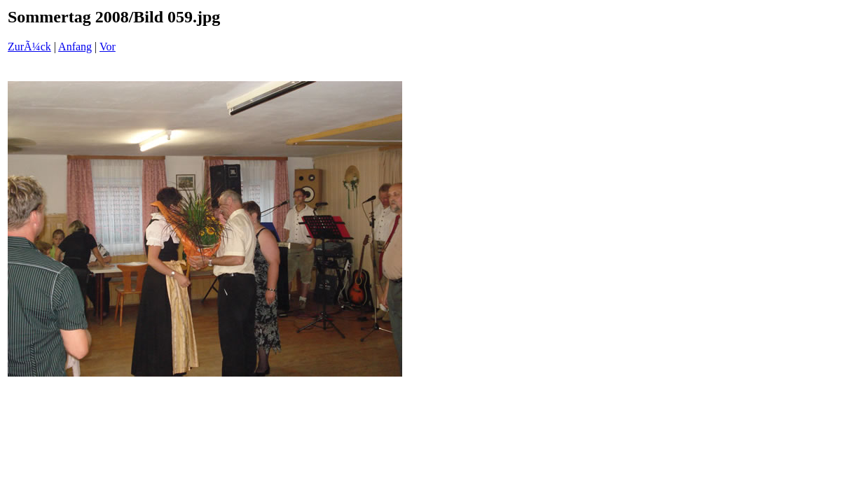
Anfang (75, 47)
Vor (108, 47)
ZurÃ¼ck (29, 47)
